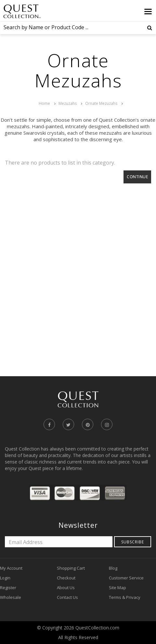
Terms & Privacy (125, 597)
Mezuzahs (68, 103)
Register (8, 588)
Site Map (117, 588)
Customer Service (126, 578)
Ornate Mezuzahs (101, 103)
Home (44, 103)
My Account (11, 568)
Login (5, 578)
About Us (66, 588)
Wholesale (11, 597)
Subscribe (133, 542)
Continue (137, 177)
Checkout (66, 578)
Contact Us (67, 597)
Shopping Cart (71, 568)
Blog (113, 568)
